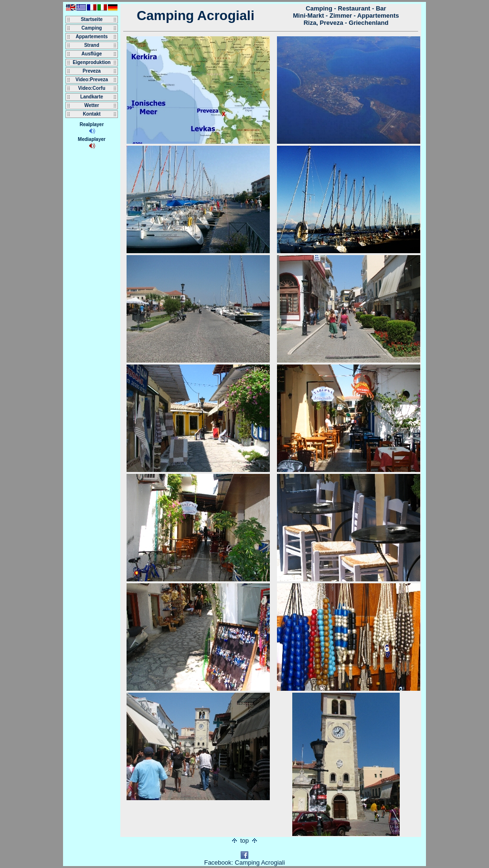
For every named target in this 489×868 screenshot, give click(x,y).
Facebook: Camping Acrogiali (244, 860)
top (245, 841)
